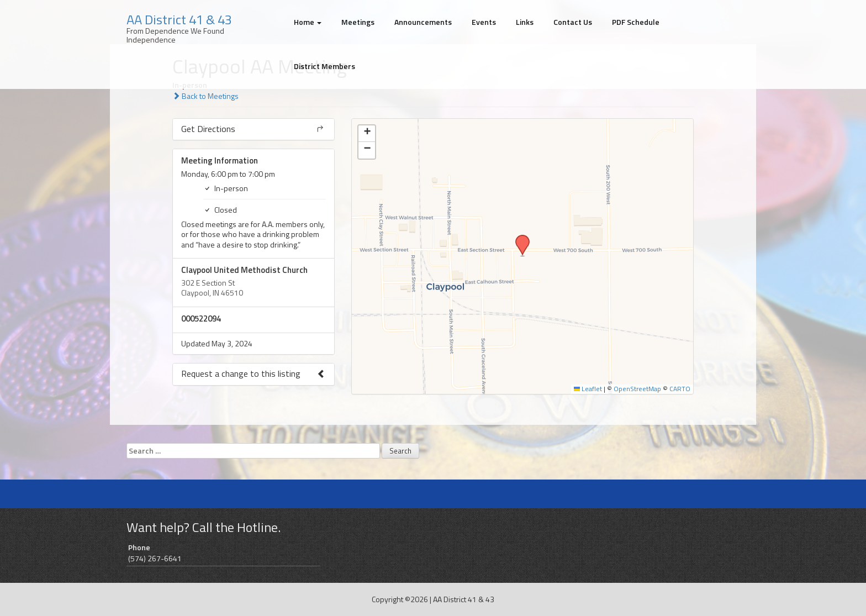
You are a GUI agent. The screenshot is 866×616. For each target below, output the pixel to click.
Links (525, 22)
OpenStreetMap (637, 389)
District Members (324, 66)
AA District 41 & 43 (179, 19)
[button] (519, 238)
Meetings (358, 22)
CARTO (680, 389)
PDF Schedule (636, 22)
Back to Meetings (205, 96)
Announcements (423, 22)
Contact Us (573, 22)
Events (484, 22)
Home (308, 22)
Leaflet (588, 389)
